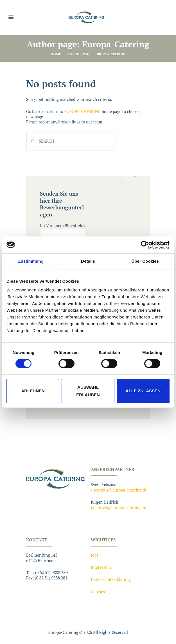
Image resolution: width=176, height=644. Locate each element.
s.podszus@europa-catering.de (119, 490)
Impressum (101, 567)
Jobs (95, 555)
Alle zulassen (143, 391)
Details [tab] (88, 261)
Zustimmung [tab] (31, 261)
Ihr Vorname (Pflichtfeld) (63, 235)
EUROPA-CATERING (82, 111)
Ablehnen (33, 391)
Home (56, 54)
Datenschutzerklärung (111, 579)
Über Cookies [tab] (145, 261)
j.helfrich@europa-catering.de (118, 507)
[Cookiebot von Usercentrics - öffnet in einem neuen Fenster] (145, 245)
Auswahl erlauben (88, 391)
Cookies (98, 592)
